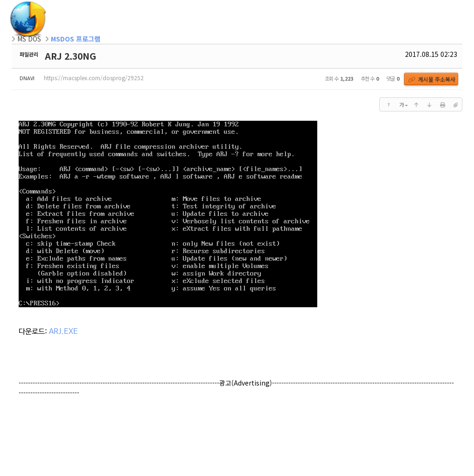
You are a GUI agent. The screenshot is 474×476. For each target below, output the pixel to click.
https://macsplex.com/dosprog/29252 (94, 78)
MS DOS (29, 39)
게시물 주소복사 (432, 79)
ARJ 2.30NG (70, 56)
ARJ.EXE (63, 332)
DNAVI (27, 78)
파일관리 (29, 54)
